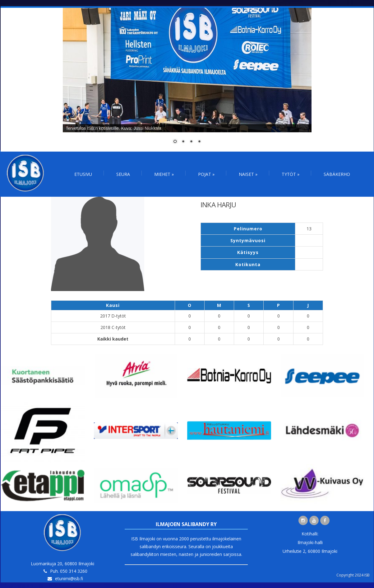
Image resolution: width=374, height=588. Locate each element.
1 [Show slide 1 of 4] (175, 142)
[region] (187, 80)
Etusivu (83, 174)
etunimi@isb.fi (69, 579)
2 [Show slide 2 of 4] (183, 142)
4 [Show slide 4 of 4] (199, 142)
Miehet (164, 174)
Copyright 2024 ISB (353, 575)
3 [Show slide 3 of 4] (191, 142)
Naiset (248, 174)
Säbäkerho (337, 174)
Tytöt (291, 174)
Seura (123, 174)
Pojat (206, 174)
